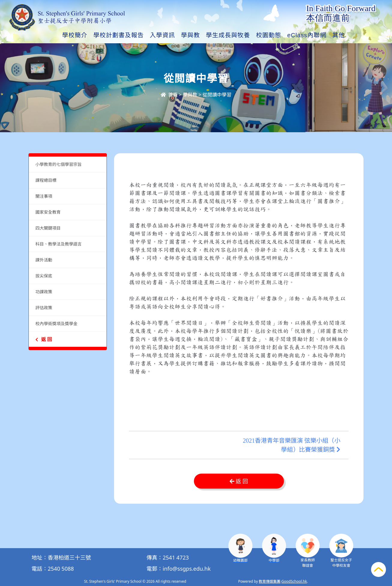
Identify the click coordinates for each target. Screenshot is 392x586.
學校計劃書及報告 (119, 35)
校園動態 (269, 35)
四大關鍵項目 (48, 228)
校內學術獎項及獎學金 (56, 324)
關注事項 (44, 196)
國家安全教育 (48, 212)
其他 (339, 35)
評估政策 (44, 308)
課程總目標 (46, 180)
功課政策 (44, 292)
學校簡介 (75, 35)
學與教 (190, 35)
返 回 (44, 339)
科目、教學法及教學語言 (59, 244)
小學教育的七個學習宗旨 (59, 164)
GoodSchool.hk (294, 581)
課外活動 (44, 260)
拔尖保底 (44, 276)
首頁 (169, 95)
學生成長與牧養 (228, 35)
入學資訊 (162, 35)
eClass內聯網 (307, 35)
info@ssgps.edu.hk (187, 569)
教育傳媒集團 (270, 581)
